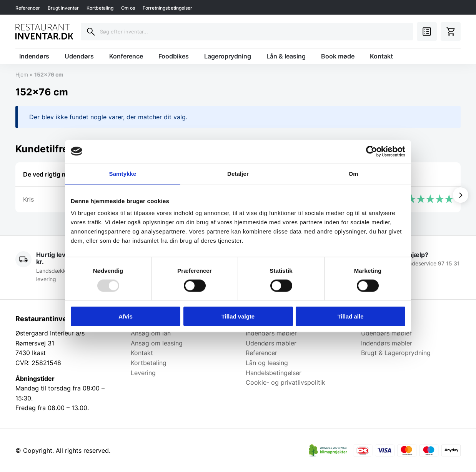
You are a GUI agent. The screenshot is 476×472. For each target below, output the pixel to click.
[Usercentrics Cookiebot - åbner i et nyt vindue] (372, 151)
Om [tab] (353, 173)
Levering (143, 373)
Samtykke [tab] (123, 173)
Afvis (126, 316)
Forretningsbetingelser (167, 8)
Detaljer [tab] (238, 173)
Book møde (338, 56)
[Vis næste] (461, 195)
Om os (128, 8)
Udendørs (79, 56)
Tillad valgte (238, 316)
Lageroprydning (228, 56)
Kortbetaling (100, 8)
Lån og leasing (267, 363)
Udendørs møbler (271, 343)
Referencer (28, 8)
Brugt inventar (63, 8)
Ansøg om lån (151, 333)
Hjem (22, 74)
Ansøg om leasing (157, 343)
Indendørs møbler (271, 333)
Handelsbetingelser (274, 373)
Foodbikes (174, 56)
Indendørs (34, 56)
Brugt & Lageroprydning (396, 353)
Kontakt (381, 56)
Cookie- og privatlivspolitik (285, 382)
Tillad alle (350, 316)
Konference (126, 56)
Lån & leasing (286, 56)
